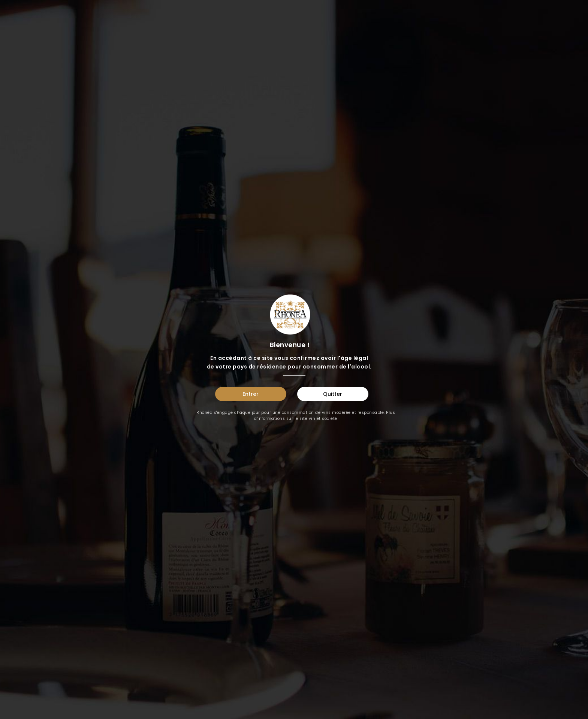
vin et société (323, 419)
